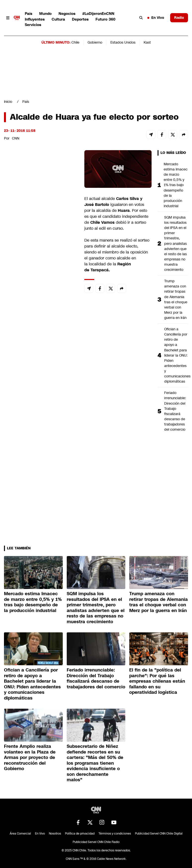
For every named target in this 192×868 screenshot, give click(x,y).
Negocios (67, 14)
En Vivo (156, 18)
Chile (75, 42)
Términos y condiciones (115, 834)
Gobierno (95, 42)
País (29, 14)
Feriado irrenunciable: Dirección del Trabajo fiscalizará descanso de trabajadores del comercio (175, 411)
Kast (147, 42)
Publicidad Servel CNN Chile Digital (159, 834)
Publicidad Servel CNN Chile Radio (96, 842)
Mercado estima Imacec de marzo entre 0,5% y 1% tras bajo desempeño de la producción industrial (176, 185)
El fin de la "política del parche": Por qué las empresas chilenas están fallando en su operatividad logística (157, 681)
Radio (179, 18)
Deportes (80, 19)
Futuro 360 (105, 19)
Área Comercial (20, 834)
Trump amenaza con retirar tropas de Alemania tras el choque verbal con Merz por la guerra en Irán (176, 299)
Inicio (8, 102)
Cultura (58, 19)
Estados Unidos (123, 42)
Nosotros (55, 834)
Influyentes (35, 19)
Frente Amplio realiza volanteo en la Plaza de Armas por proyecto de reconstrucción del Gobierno (30, 757)
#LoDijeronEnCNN (98, 14)
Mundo (45, 14)
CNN (16, 138)
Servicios (33, 25)
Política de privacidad (80, 834)
